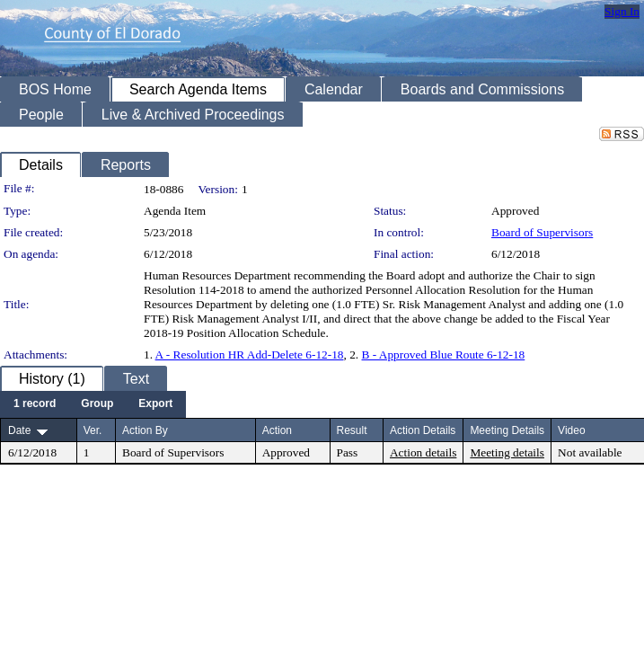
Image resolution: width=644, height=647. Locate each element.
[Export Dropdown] (155, 404)
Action (277, 430)
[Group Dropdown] (97, 404)
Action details (423, 452)
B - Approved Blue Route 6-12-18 (444, 355)
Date (19, 430)
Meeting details (507, 452)
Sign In (622, 11)
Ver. (93, 430)
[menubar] (93, 404)
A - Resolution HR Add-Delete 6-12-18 (250, 355)
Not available (590, 452)
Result (352, 430)
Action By (145, 430)
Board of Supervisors (542, 232)
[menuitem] (35, 404)
